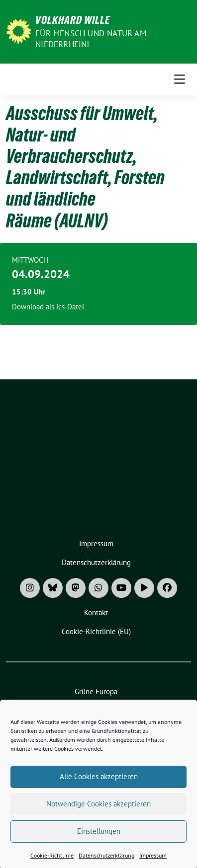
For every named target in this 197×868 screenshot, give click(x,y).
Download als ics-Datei (48, 307)
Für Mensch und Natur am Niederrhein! (91, 39)
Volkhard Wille (73, 20)
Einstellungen (99, 841)
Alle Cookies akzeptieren (99, 786)
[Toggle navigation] (180, 79)
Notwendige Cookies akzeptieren (98, 814)
